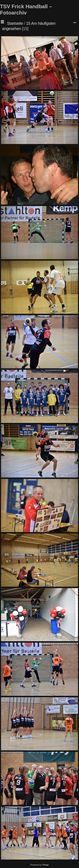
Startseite (15, 23)
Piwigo (46, 865)
